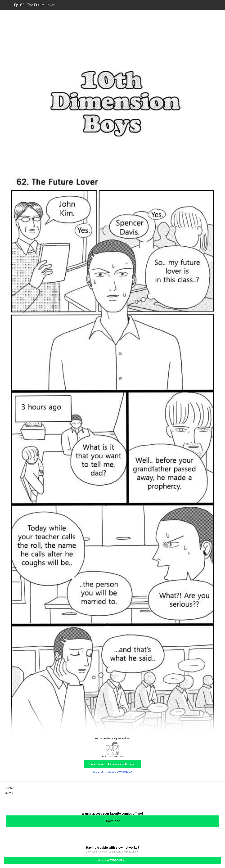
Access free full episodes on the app (112, 764)
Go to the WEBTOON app (112, 860)
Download (112, 821)
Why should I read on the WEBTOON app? (113, 772)
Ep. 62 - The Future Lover (34, 5)
